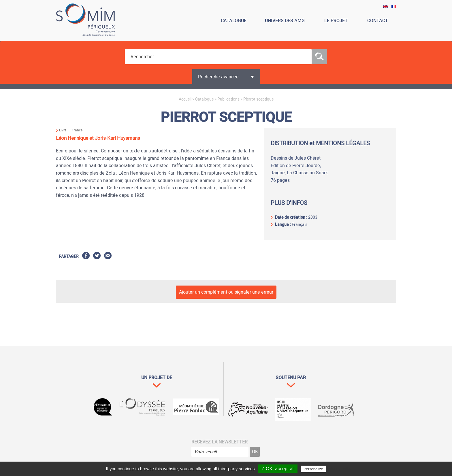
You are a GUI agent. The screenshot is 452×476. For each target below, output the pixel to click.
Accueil (185, 99)
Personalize (313, 469)
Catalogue (204, 99)
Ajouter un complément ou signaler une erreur (226, 292)
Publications (228, 99)
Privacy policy (340, 469)
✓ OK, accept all (278, 469)
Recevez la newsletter (220, 442)
